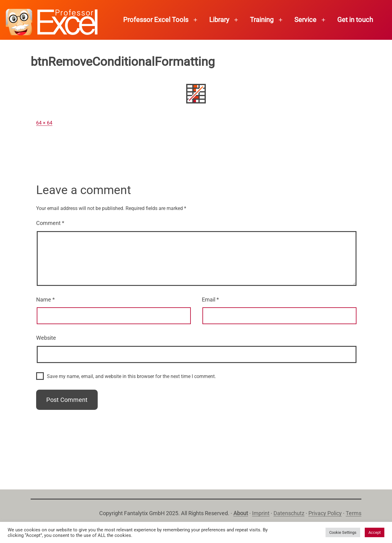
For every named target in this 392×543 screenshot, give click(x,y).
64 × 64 (44, 123)
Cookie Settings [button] (343, 532)
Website (46, 338)
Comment (50, 223)
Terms (354, 513)
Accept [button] (375, 532)
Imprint (261, 513)
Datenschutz (289, 513)
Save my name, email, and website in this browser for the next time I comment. (131, 376)
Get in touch (355, 20)
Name (45, 300)
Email (210, 300)
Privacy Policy (325, 513)
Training (262, 20)
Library (219, 20)
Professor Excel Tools (156, 20)
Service (305, 20)
